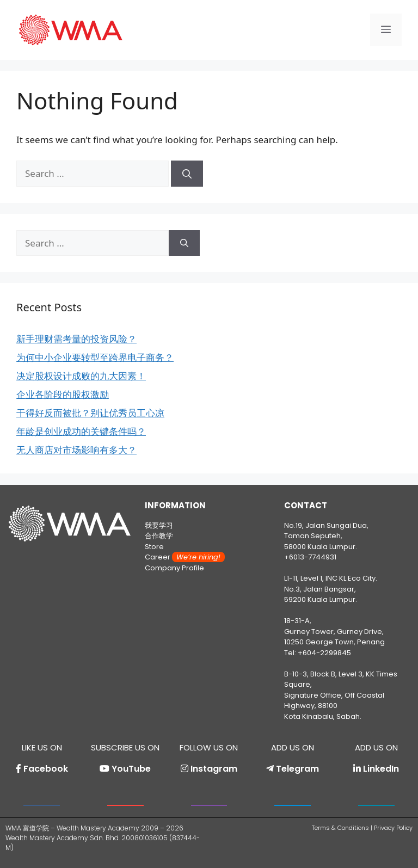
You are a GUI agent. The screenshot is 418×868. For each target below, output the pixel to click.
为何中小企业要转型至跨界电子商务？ (95, 357)
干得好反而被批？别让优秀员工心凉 (90, 413)
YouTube (131, 769)
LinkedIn (381, 769)
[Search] (187, 174)
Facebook (46, 769)
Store (154, 547)
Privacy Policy (393, 828)
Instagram (214, 769)
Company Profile (174, 568)
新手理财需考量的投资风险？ (76, 339)
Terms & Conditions (340, 828)
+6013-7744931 (310, 557)
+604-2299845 (324, 653)
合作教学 (159, 536)
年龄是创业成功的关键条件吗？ (81, 431)
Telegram (297, 769)
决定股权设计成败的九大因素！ (81, 376)
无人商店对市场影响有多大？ (76, 450)
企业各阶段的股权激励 (63, 394)
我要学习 (159, 525)
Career (185, 557)
